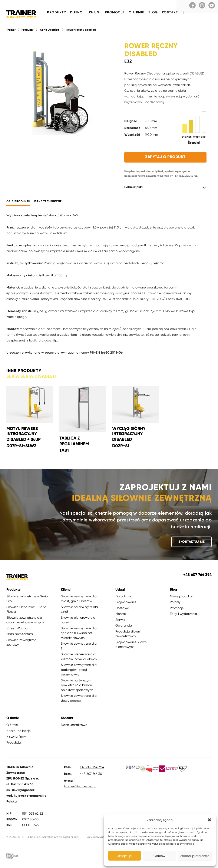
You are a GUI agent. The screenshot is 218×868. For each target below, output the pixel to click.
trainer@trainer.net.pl (80, 788)
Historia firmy (16, 738)
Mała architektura (20, 635)
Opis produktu (18, 203)
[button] (209, 820)
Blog (153, 12)
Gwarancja (124, 627)
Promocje (115, 12)
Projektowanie (126, 604)
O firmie (137, 12)
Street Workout (18, 630)
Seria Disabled (50, 31)
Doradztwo (124, 598)
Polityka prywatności (98, 838)
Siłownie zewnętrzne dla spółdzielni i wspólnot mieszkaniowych (79, 635)
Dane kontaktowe (74, 726)
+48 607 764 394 (92, 768)
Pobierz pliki (133, 189)
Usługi (94, 12)
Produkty (57, 12)
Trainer (11, 31)
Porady (175, 604)
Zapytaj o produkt (165, 158)
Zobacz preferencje (195, 856)
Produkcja (14, 744)
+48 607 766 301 (92, 775)
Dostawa (122, 610)
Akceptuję (125, 856)
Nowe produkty (181, 598)
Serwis (120, 621)
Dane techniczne (48, 203)
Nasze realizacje (19, 732)
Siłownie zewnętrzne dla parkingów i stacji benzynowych (79, 671)
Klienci (77, 12)
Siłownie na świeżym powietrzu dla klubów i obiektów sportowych (77, 687)
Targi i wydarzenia (184, 615)
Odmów (159, 856)
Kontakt (170, 12)
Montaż (121, 615)
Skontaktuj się (191, 543)
